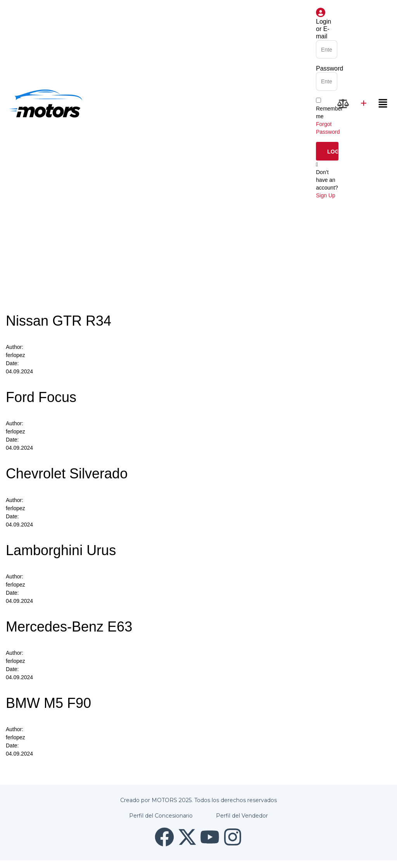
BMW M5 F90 (48, 703)
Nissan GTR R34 (59, 321)
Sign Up (326, 195)
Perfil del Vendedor (242, 816)
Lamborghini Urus (61, 550)
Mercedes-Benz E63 (69, 627)
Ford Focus (41, 397)
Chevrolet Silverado (67, 474)
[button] (383, 104)
